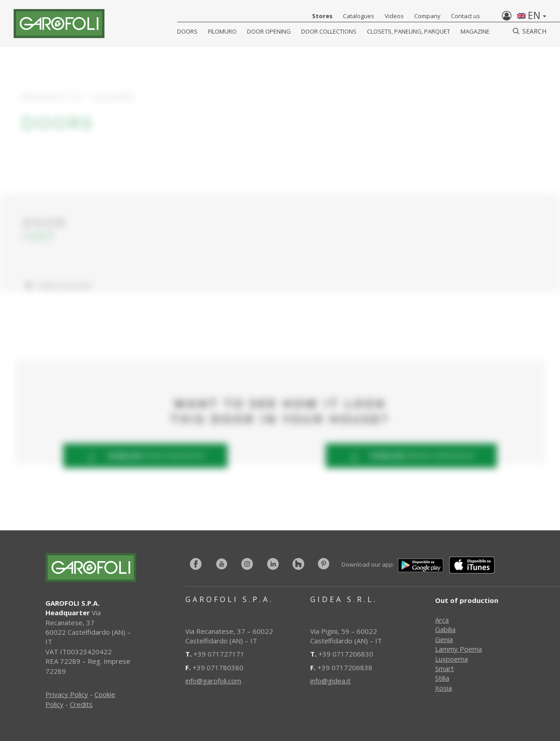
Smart (444, 668)
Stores (322, 16)
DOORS (187, 31)
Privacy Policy (67, 694)
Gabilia (445, 629)
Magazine (475, 31)
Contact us (466, 16)
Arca (442, 620)
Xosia (444, 688)
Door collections (329, 31)
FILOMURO (222, 31)
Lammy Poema (458, 649)
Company (427, 16)
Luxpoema (451, 659)
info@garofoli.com (213, 681)
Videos (394, 16)
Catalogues (359, 16)
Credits (81, 704)
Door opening (269, 31)
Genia (444, 639)
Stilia (442, 678)
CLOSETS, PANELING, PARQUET (409, 31)
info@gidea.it (330, 681)
